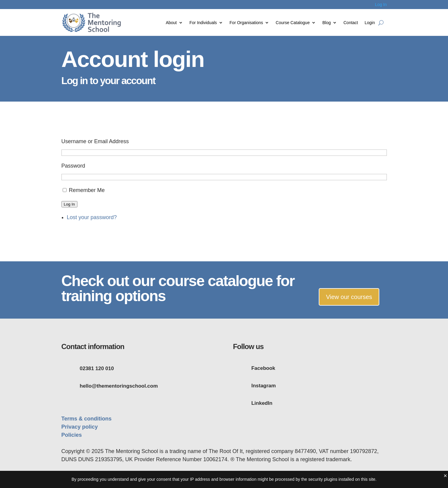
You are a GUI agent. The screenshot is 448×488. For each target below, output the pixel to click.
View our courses (349, 297)
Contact (351, 23)
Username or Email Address (95, 141)
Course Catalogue (293, 23)
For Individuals (203, 23)
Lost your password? (92, 217)
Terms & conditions (87, 419)
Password (73, 166)
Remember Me (87, 190)
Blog (327, 23)
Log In (381, 5)
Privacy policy (80, 427)
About (171, 23)
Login (370, 23)
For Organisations (246, 23)
